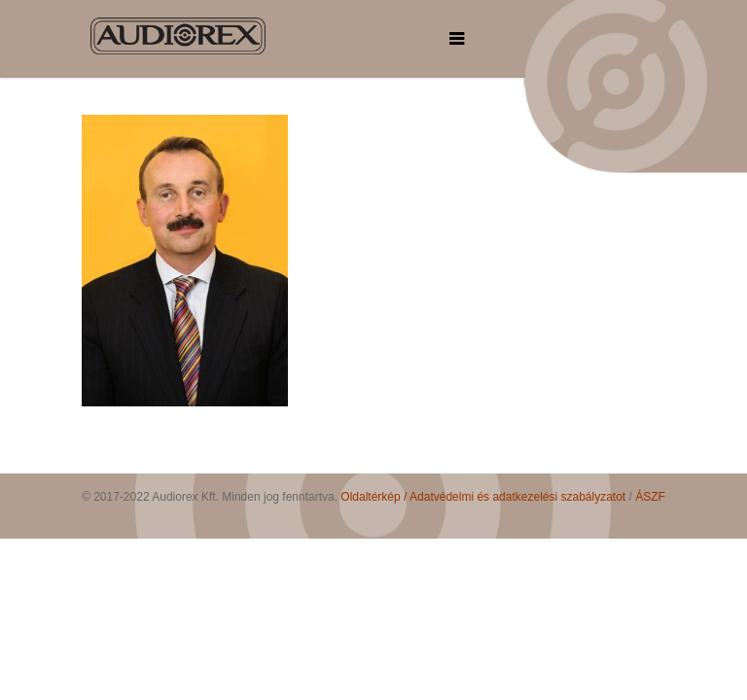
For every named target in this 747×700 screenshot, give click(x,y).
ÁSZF (650, 497)
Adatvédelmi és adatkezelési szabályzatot (517, 497)
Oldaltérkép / (375, 497)
